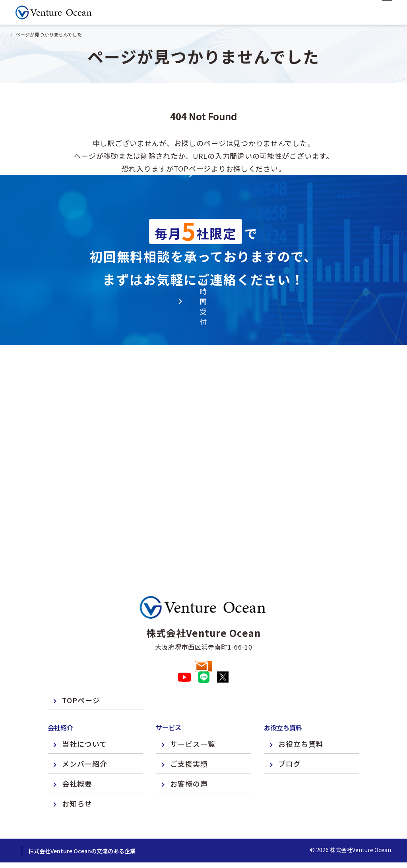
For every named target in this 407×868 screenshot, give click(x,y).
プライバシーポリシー (44, 829)
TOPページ (81, 679)
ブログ (290, 742)
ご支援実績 (189, 742)
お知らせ (77, 782)
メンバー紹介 (85, 742)
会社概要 (77, 762)
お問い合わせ (203, 631)
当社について (84, 722)
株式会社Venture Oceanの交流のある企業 (138, 829)
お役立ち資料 (301, 722)
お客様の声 (189, 762)
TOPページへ (203, 219)
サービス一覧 (193, 722)
